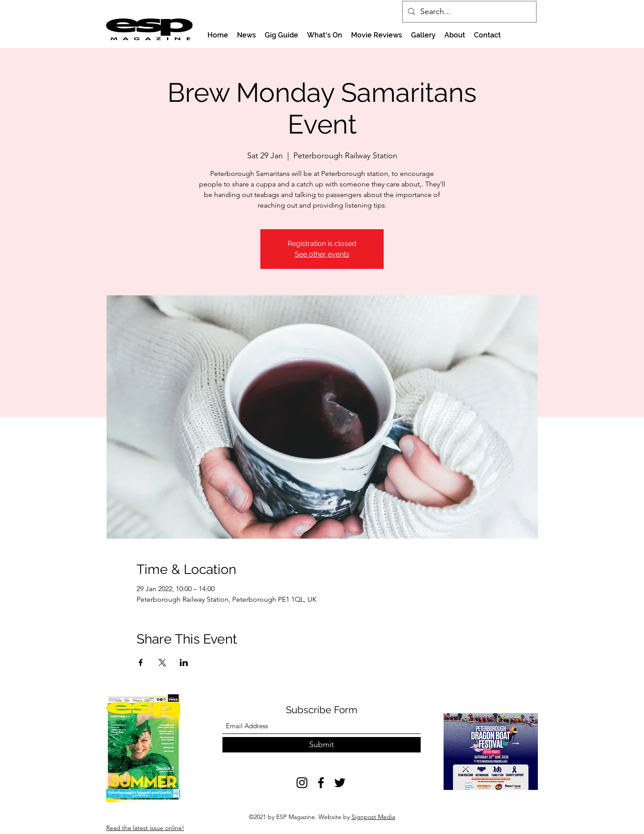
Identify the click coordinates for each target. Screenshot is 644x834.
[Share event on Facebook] (141, 663)
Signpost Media (373, 817)
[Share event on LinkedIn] (184, 663)
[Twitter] (340, 783)
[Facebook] (321, 783)
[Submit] (322, 745)
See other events (322, 254)
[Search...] (469, 12)
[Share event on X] (162, 663)
